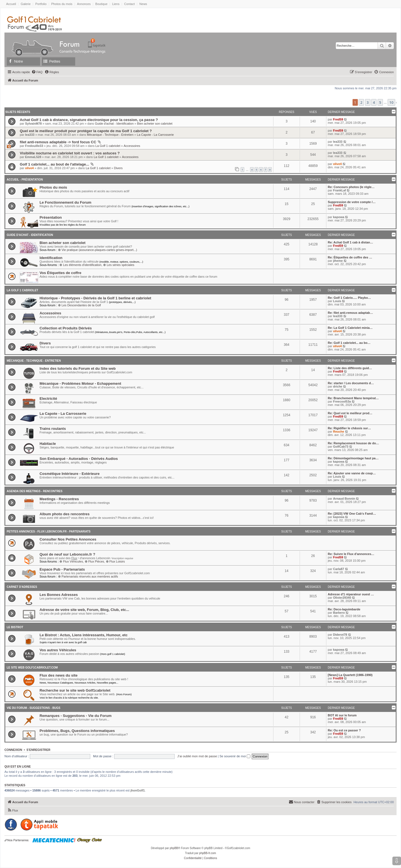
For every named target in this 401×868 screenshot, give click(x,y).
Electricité (48, 399)
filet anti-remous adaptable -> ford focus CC (58, 142)
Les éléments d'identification (81, 265)
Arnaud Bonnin (344, 499)
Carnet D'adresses (22, 587)
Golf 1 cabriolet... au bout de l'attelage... (54, 164)
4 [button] (374, 102)
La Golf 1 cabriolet (108, 146)
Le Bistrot (15, 627)
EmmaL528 (33, 157)
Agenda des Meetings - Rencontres (35, 491)
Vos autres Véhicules (58, 650)
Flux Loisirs (115, 561)
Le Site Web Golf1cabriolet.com (32, 668)
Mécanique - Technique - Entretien (110, 135)
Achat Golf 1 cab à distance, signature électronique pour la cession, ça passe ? (89, 120)
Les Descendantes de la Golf (79, 305)
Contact (129, 4)
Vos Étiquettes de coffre (60, 273)
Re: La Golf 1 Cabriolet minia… (350, 328)
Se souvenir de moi (235, 756)
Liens (116, 4)
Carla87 (339, 569)
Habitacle (48, 444)
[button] (396, 103)
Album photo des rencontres (65, 514)
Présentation (51, 217)
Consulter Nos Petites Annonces (68, 539)
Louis (337, 301)
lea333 (30, 135)
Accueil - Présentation (25, 180)
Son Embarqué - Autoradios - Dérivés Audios (79, 459)
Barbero (339, 613)
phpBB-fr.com (208, 853)
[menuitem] (37, 72)
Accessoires (132, 146)
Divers (118, 168)
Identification (51, 258)
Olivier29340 (342, 598)
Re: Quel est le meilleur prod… (350, 413)
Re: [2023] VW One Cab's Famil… (352, 514)
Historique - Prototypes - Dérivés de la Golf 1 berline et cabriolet (95, 298)
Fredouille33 (34, 146)
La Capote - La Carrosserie (156, 135)
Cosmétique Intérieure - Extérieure (69, 474)
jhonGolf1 (137, 790)
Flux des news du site (58, 675)
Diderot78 (340, 635)
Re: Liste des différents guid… (350, 368)
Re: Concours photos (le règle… (351, 187)
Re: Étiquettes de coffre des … (350, 257)
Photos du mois (62, 4)
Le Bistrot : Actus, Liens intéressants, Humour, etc (84, 635)
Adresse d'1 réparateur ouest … (351, 594)
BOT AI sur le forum (342, 715)
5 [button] (380, 102)
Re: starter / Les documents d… (351, 383)
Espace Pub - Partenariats (62, 569)
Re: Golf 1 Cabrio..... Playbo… (349, 298)
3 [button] (368, 102)
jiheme (338, 261)
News (143, 4)
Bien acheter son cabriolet (155, 124)
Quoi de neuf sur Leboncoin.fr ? (67, 554)
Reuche (339, 431)
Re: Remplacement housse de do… (353, 443)
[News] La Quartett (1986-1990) (350, 675)
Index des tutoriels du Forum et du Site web (78, 368)
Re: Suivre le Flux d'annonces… (351, 554)
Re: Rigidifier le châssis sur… (349, 428)
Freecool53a (342, 401)
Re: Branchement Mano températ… (353, 398)
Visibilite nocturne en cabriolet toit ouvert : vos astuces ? (70, 153)
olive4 (29, 168)
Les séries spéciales (119, 265)
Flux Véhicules (71, 561)
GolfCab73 (341, 447)
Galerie (25, 4)
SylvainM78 (33, 124)
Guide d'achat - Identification (114, 124)
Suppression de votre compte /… (352, 202)
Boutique (101, 4)
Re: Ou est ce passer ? (344, 730)
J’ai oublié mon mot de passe (197, 756)
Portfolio (41, 4)
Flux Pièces (94, 561)
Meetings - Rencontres (59, 499)
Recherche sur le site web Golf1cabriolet (75, 690)
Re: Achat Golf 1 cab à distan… (350, 242)
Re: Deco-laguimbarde (344, 609)
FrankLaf (339, 190)
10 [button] (391, 102)
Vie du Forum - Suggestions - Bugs (34, 708)
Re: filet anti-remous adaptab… (350, 313)
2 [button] (361, 102)
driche (338, 386)
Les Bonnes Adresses (59, 595)
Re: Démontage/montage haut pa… (353, 458)
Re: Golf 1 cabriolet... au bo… (349, 343)
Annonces (84, 4)
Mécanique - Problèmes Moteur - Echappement (80, 384)
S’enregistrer (38, 750)
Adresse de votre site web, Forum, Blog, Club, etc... (84, 610)
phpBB (174, 848)
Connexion (13, 750)
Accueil (11, 4)
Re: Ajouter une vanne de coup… (352, 473)
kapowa (339, 217)
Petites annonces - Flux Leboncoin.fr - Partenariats (49, 532)
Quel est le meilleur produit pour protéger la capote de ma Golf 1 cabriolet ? (86, 131)
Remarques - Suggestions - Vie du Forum (75, 716)
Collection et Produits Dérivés (66, 328)
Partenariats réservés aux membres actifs (88, 576)
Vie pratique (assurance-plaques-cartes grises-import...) (97, 250)
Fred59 (338, 119)
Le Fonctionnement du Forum (65, 202)
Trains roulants (53, 429)
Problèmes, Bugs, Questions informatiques (77, 731)
